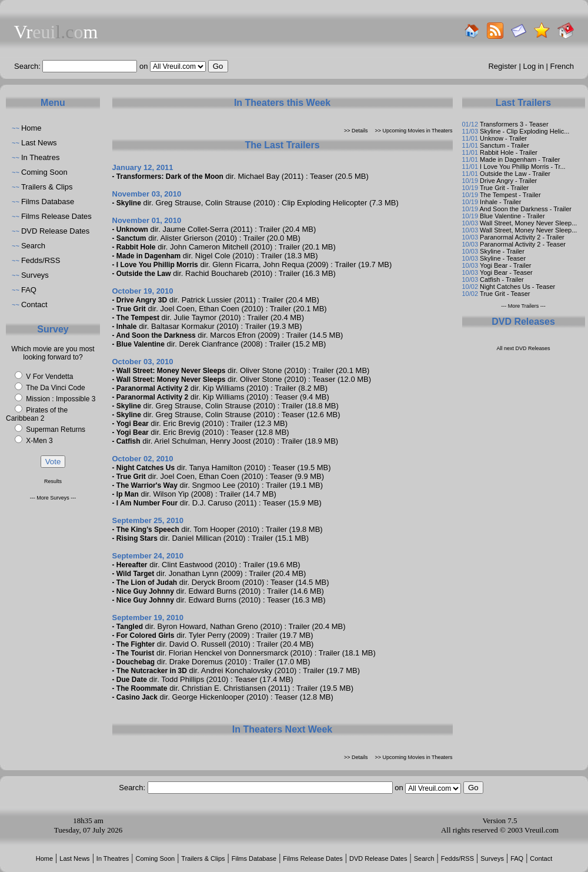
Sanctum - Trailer (505, 145)
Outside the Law (144, 274)
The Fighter (136, 644)
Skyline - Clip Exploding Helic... (524, 131)
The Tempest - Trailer (510, 195)
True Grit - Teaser (505, 294)
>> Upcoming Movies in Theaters (414, 131)
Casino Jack (137, 697)
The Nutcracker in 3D (152, 671)
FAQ (29, 290)
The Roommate (142, 688)
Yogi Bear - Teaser (506, 272)
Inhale (127, 327)
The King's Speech (148, 530)
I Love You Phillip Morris (157, 265)
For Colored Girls (146, 635)
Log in (534, 66)
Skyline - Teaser (503, 258)
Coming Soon (44, 172)
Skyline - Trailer (502, 251)
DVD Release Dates (55, 231)
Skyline (129, 203)
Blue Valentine (141, 344)
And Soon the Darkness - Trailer (525, 209)
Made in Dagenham (148, 256)
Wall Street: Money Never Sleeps (171, 371)
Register (502, 66)
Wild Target (135, 574)
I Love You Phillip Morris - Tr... (523, 167)
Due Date (132, 680)
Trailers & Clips (47, 187)
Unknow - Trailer (503, 138)
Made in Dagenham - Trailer (520, 159)
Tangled (130, 627)
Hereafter (132, 565)
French (562, 66)
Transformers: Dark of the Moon (170, 177)
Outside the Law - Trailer (515, 174)
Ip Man (128, 494)
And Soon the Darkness (156, 335)
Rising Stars (137, 538)
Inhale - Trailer (500, 202)
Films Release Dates (56, 216)
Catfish (128, 441)
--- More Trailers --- (523, 306)
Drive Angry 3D (142, 300)
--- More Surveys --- (53, 498)
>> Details (356, 131)
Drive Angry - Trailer (508, 181)
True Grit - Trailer (504, 188)
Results (53, 481)
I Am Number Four (147, 503)
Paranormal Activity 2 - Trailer (522, 237)
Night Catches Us (146, 468)
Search (33, 246)
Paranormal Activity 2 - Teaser (523, 244)
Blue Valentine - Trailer (512, 216)
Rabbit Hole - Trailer (509, 152)
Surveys (35, 275)
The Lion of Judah (147, 583)
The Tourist (135, 653)
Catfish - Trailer (502, 279)
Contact (34, 304)
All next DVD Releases (523, 348)
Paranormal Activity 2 (152, 388)
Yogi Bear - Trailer (506, 265)
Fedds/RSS (41, 260)
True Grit (131, 309)
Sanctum (131, 238)
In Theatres (41, 157)
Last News (39, 143)
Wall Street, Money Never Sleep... (528, 223)
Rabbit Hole (136, 247)
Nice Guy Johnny (145, 591)
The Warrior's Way (147, 485)
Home (31, 128)
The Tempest (138, 318)
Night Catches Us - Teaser (517, 287)
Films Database (48, 202)
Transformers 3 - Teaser (514, 124)
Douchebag (136, 662)
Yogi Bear (133, 424)
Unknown (132, 229)
